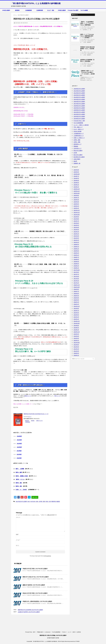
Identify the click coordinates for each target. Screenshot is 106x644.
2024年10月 (77, 174)
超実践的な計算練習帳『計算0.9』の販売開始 (87, 60)
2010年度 (19, 436)
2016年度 (19, 458)
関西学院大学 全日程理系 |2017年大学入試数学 (30, 610)
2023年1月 (76, 208)
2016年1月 (76, 304)
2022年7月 (76, 221)
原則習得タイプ (77, 144)
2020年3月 (76, 244)
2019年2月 (76, 253)
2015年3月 (76, 315)
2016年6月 (76, 294)
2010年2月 (76, 355)
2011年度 (19, 440)
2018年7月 (76, 257)
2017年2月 (76, 281)
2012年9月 (76, 345)
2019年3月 (76, 251)
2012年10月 (77, 343)
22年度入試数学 (6, 10)
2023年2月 (76, 206)
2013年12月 (77, 332)
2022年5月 (76, 225)
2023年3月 (76, 204)
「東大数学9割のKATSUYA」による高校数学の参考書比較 (36, 3)
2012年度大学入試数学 (79, 93)
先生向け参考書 (77, 131)
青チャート (57, 396)
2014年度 (19, 451)
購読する (75, 15)
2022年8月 (76, 219)
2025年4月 (76, 170)
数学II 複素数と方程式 (22, 476)
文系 (50, 502)
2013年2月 (76, 340)
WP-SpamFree (48, 556)
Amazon (27, 421)
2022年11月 (77, 212)
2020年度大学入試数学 (79, 110)
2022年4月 (76, 227)
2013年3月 (76, 338)
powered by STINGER (74, 630)
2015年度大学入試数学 (79, 99)
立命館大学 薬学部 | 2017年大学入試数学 (29, 612)
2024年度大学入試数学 (79, 119)
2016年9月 (76, 289)
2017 (29, 502)
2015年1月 (76, 319)
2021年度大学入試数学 (79, 112)
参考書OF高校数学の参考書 (53, 626)
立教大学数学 (77, 159)
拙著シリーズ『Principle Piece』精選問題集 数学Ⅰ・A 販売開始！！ (87, 36)
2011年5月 (76, 351)
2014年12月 (77, 321)
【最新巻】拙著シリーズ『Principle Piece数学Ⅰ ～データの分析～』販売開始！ (87, 73)
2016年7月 (76, 291)
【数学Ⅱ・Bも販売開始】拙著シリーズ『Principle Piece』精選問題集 (87, 23)
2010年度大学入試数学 (79, 89)
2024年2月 (76, 185)
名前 (17, 534)
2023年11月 (77, 191)
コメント (18, 517)
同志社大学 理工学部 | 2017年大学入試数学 (35, 593)
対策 (47, 502)
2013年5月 (76, 334)
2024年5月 (76, 178)
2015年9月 (76, 308)
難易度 (58, 502)
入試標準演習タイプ (79, 136)
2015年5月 (76, 313)
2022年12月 (77, 210)
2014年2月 (76, 330)
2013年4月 (76, 336)
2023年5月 (76, 200)
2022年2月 (76, 232)
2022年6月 (76, 223)
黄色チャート (28, 396)
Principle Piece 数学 (73, 10)
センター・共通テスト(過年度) (81, 125)
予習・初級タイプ (78, 127)
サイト (18, 546)
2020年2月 (76, 247)
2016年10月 (77, 287)
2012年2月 (76, 349)
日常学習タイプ (77, 148)
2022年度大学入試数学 (79, 114)
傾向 (37, 502)
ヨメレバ (29, 417)
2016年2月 (76, 302)
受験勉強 (76, 146)
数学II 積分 (19, 486)
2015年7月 (76, 311)
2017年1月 (76, 283)
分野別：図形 (77, 140)
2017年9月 (76, 272)
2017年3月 (76, 279)
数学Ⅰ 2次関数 (20, 469)
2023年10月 (77, 193)
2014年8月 (76, 326)
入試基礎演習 (28, 10)
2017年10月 (77, 270)
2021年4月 (76, 236)
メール (18, 540)
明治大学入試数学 (78, 151)
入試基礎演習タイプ (79, 133)
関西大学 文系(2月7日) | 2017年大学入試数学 (36, 577)
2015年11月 (77, 306)
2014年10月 (77, 323)
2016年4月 (76, 298)
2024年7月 (76, 176)
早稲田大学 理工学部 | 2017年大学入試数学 (35, 569)
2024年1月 (76, 187)
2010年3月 (76, 353)
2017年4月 (76, 276)
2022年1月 (76, 234)
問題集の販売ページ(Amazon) (44, 620)
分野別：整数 (77, 142)
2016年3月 (76, 300)
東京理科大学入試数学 (79, 157)
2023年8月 (76, 195)
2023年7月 (76, 198)
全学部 (41, 502)
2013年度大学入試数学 (79, 95)
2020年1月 (76, 249)
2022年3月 (76, 230)
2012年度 (19, 444)
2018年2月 (76, 266)
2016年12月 (77, 285)
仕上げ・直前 (51, 10)
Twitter (64, 620)
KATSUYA (33, 502)
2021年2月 (76, 240)
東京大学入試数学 (78, 155)
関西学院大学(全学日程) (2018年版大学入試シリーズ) (36, 414)
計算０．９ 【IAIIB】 (21, 490)
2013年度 (19, 447)
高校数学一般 (77, 163)
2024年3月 (76, 183)
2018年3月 (76, 264)
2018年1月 (76, 268)
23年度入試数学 (62, 10)
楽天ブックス (40, 421)
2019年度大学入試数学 (79, 108)
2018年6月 (76, 259)
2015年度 (19, 454)
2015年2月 (76, 317)
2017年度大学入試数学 (21, 502)
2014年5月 (76, 328)
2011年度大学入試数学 (79, 91)
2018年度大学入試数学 (79, 106)
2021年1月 (76, 242)
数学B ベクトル (20, 479)
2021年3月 (76, 238)
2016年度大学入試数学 (79, 102)
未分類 (75, 153)
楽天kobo (28, 422)
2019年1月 (76, 255)
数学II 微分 (19, 483)
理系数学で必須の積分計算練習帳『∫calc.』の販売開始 (87, 49)
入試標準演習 (40, 10)
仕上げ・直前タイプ (79, 129)
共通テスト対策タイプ (79, 138)
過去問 (75, 161)
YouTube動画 (84, 10)
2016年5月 (76, 296)
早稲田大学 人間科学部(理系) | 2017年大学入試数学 (37, 601)
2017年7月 (76, 274)
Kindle (33, 421)
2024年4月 (76, 180)
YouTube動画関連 (78, 123)
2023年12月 (77, 189)
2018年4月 (76, 262)
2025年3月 (76, 172)
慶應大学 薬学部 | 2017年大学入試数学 (34, 585)
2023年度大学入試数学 (79, 116)
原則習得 (17, 10)
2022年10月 (77, 215)
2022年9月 (76, 217)
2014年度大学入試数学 (79, 97)
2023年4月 (76, 202)
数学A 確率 (19, 472)
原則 (44, 502)
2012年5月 (76, 347)
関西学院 (54, 502)
